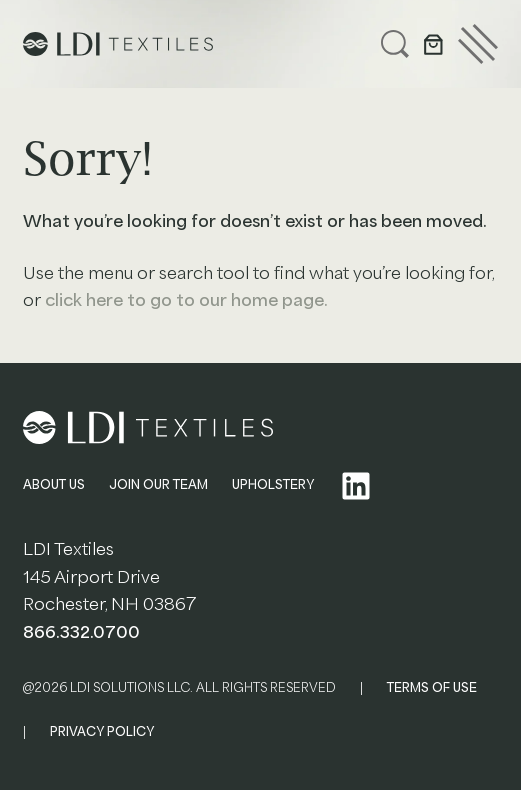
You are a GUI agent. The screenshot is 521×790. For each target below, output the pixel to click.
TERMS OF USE (432, 688)
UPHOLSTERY (273, 485)
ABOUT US (54, 485)
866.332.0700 (81, 632)
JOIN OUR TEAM (158, 485)
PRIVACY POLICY (102, 732)
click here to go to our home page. (186, 300)
